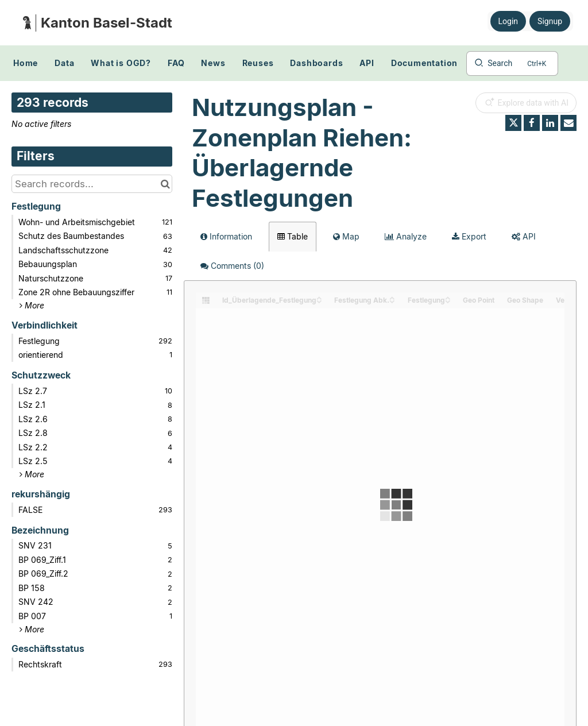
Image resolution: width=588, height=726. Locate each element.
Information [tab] (226, 236)
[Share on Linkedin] (550, 123)
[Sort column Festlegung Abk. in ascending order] (392, 297)
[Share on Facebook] (532, 123)
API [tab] (524, 236)
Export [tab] (469, 236)
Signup (550, 21)
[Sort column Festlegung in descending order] (448, 301)
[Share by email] (568, 123)
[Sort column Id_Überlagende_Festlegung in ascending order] (319, 297)
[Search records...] (92, 184)
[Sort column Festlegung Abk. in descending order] (392, 301)
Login (508, 21)
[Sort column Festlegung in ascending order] (448, 297)
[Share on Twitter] (513, 123)
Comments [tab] (232, 266)
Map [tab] (346, 236)
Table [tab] (293, 236)
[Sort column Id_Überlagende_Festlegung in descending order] (319, 301)
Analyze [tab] (406, 236)
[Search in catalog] (165, 184)
